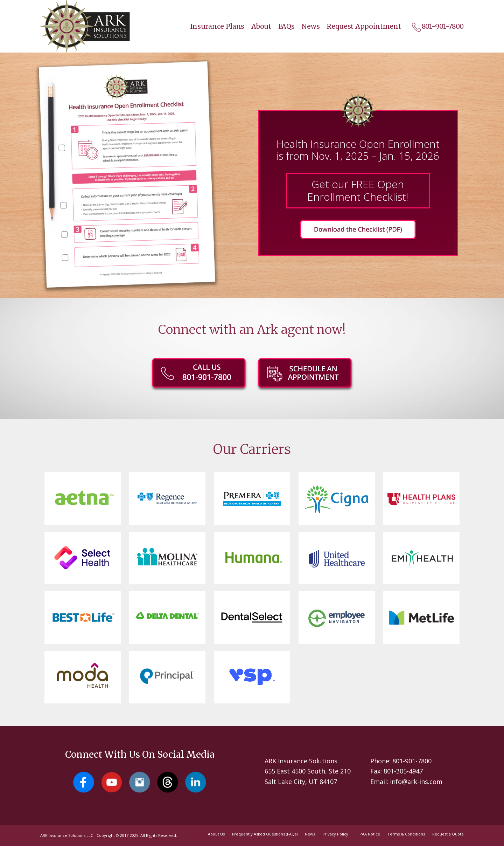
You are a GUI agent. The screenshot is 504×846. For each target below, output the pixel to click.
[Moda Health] (82, 674)
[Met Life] (421, 618)
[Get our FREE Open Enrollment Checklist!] (358, 231)
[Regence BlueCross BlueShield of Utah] (167, 498)
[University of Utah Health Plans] (421, 499)
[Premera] (252, 496)
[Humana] (254, 558)
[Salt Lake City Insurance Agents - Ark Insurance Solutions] (85, 26)
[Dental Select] (252, 616)
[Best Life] (83, 618)
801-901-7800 (412, 761)
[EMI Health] (421, 558)
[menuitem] (214, 26)
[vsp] (252, 674)
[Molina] (167, 557)
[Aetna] (84, 498)
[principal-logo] (167, 674)
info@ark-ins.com (416, 782)
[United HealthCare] (337, 554)
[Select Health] (82, 554)
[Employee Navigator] (337, 615)
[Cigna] (337, 499)
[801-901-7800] (199, 376)
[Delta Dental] (167, 612)
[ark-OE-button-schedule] (305, 376)
